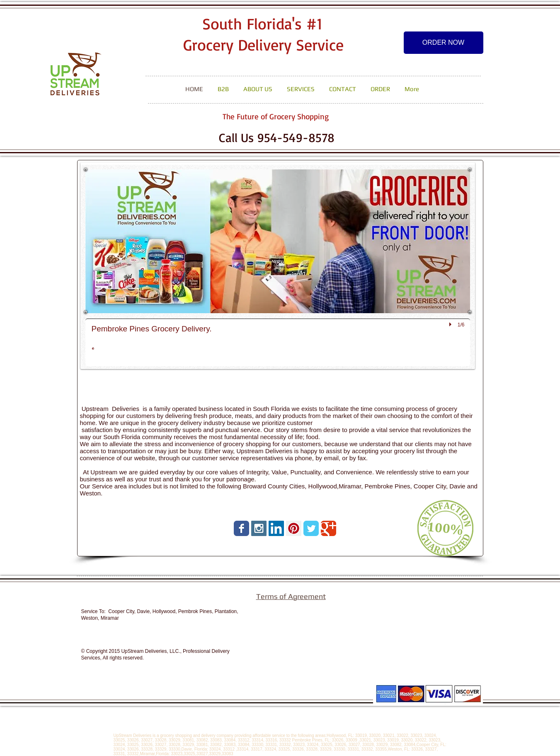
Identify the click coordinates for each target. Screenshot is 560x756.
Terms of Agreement (291, 596)
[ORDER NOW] (444, 43)
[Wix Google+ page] (328, 528)
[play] (451, 325)
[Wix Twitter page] (311, 528)
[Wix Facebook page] (241, 528)
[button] (278, 268)
